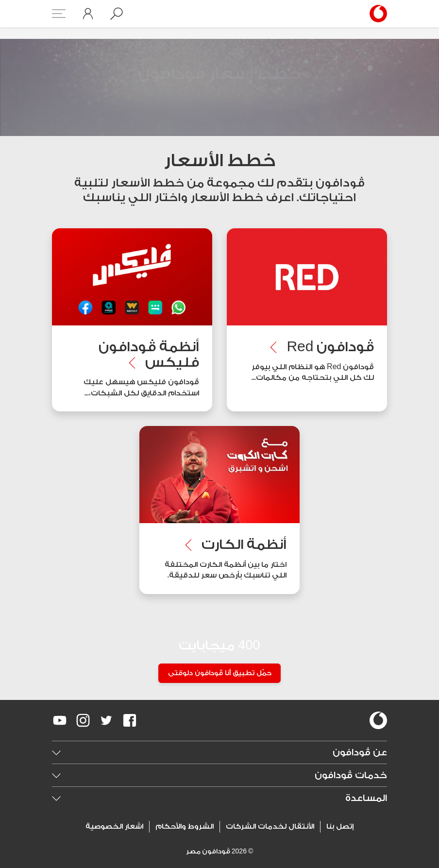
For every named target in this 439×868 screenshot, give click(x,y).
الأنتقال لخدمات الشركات (270, 826)
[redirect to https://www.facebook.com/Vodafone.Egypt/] (130, 720)
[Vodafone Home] (375, 14)
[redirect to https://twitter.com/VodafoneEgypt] (106, 720)
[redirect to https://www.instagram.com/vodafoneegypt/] (83, 720)
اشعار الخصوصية (114, 826)
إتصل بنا (340, 826)
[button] (117, 14)
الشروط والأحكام (185, 826)
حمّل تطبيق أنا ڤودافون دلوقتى (220, 673)
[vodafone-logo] (378, 720)
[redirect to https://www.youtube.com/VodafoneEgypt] (60, 720)
